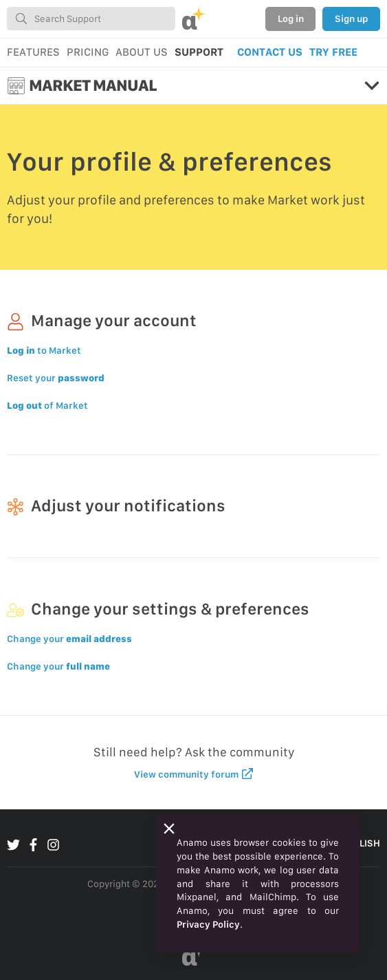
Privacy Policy (208, 924)
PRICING (88, 52)
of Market (47, 405)
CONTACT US (270, 52)
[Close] (169, 829)
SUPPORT (199, 52)
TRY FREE (333, 52)
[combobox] (91, 19)
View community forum (193, 774)
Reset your (56, 378)
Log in (291, 19)
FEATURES (33, 52)
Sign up (351, 19)
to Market (44, 350)
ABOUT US (142, 52)
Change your (69, 639)
